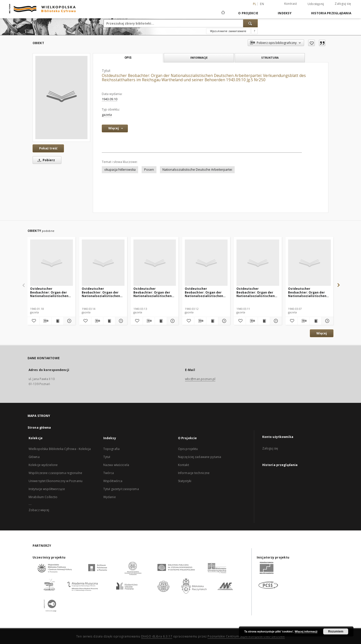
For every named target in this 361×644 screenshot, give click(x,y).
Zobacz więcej (39, 510)
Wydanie (110, 497)
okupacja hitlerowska (120, 170)
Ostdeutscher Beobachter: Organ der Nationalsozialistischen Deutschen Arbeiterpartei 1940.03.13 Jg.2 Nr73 (154, 292)
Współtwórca (113, 481)
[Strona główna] (223, 13)
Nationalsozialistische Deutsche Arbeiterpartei (197, 170)
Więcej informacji (306, 631)
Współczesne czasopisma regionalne (55, 473)
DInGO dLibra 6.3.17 (157, 636)
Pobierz (45, 160)
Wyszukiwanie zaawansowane (228, 31)
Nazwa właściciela (116, 465)
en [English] (262, 4)
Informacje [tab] (199, 58)
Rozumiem (336, 631)
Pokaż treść (48, 148)
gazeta (107, 115)
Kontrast (291, 4)
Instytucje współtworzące (47, 489)
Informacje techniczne (194, 473)
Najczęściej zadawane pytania (200, 457)
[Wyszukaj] (250, 23)
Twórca (109, 473)
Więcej (322, 333)
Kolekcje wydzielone (43, 465)
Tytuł (107, 457)
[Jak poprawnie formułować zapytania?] (254, 31)
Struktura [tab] (270, 58)
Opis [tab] (128, 58)
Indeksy (285, 13)
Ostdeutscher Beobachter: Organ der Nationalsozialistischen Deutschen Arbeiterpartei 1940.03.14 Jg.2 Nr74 (103, 292)
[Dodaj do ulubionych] (311, 43)
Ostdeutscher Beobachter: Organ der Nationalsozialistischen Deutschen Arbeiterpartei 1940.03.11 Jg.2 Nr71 (257, 292)
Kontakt (184, 465)
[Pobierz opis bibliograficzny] (46, 321)
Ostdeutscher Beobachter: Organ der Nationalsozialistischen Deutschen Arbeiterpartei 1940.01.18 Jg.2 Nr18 (51, 292)
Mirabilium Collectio (43, 497)
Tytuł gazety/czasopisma (121, 489)
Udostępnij (316, 4)
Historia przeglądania (331, 13)
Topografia (111, 449)
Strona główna (39, 428)
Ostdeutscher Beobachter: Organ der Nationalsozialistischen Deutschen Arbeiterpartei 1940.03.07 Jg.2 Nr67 (309, 292)
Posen (149, 170)
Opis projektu (188, 449)
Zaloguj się (343, 4)
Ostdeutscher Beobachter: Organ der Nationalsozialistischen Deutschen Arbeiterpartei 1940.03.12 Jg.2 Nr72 (206, 292)
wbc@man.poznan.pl (200, 379)
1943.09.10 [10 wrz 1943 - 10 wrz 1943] (110, 99)
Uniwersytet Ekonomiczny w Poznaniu (56, 481)
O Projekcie (248, 13)
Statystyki (185, 481)
